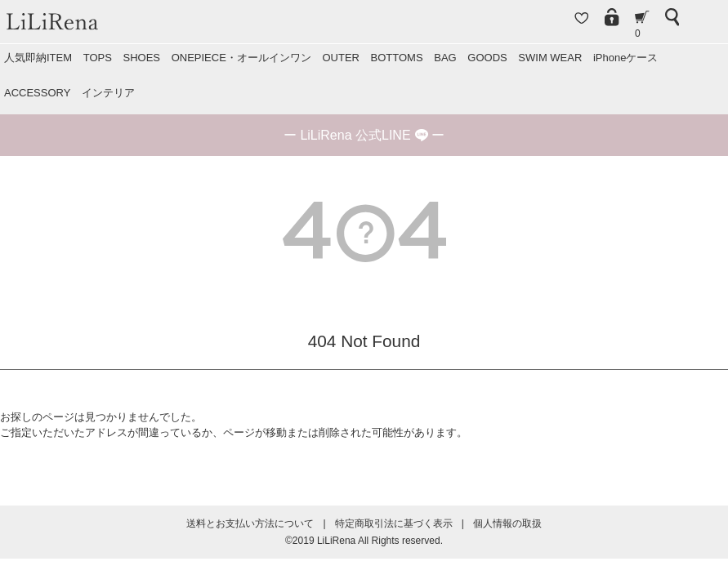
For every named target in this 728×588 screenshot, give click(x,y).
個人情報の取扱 (507, 523)
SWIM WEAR (550, 58)
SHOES (141, 58)
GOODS (487, 58)
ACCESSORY (37, 93)
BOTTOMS (397, 58)
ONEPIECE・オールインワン (241, 58)
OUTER (341, 58)
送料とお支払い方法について (250, 523)
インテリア (108, 93)
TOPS (98, 58)
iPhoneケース (625, 58)
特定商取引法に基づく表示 (394, 523)
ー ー (364, 135)
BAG (445, 58)
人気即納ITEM (38, 58)
